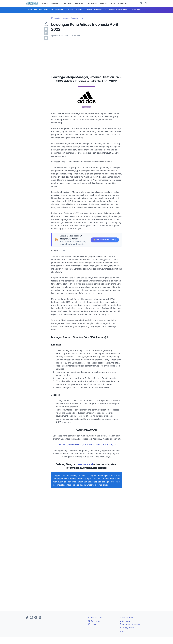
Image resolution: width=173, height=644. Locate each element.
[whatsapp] (46, 33)
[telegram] (46, 38)
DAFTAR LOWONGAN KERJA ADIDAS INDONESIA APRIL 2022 (87, 445)
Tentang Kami (126, 617)
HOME (45, 3)
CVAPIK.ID (123, 3)
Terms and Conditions (130, 624)
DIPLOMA (67, 3)
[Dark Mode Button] (141, 3)
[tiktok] (27, 618)
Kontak (124, 631)
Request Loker (96, 617)
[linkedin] (40, 618)
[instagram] (31, 618)
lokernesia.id (85, 464)
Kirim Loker (94, 621)
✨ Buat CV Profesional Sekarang (105, 240)
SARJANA (79, 3)
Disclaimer (125, 621)
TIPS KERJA (92, 3)
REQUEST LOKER (107, 3)
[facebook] (46, 29)
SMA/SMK (55, 3)
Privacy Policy (127, 628)
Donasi (92, 624)
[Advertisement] (86, 55)
